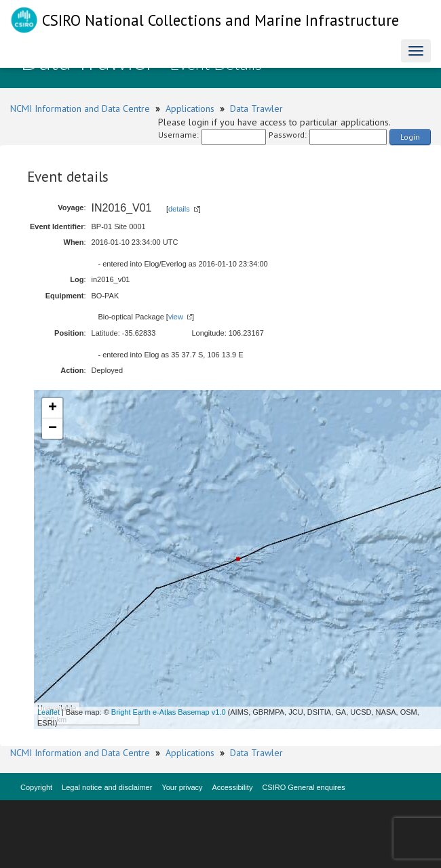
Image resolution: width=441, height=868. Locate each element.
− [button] (53, 429)
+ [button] (53, 408)
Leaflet (49, 712)
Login (410, 137)
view (176, 317)
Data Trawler (256, 108)
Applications (190, 108)
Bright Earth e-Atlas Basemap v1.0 (169, 712)
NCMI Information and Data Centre (80, 108)
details (179, 209)
